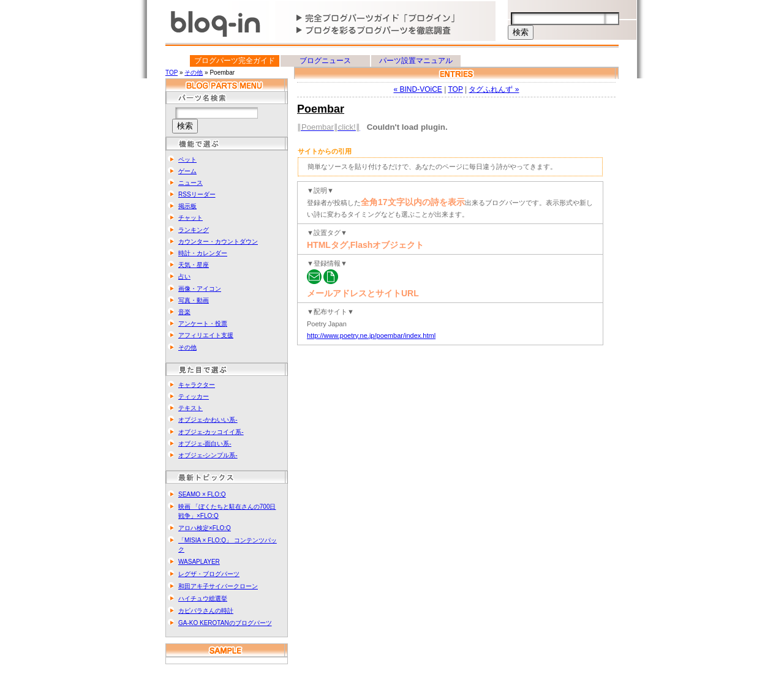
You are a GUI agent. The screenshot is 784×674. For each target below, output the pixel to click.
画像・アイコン (200, 289)
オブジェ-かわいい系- (208, 420)
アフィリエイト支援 (206, 335)
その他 (194, 73)
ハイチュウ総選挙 (203, 598)
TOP (171, 73)
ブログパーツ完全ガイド (235, 61)
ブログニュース (325, 61)
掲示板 (187, 206)
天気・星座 (194, 265)
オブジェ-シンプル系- (208, 455)
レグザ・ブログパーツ (209, 574)
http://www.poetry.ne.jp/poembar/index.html (371, 335)
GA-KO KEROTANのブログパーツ (225, 623)
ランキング (194, 230)
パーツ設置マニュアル (416, 61)
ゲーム (187, 171)
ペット (187, 159)
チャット (190, 218)
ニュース (190, 183)
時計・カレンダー (203, 253)
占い (184, 276)
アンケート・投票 (203, 324)
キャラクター (197, 385)
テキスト (190, 408)
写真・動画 (194, 300)
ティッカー (194, 396)
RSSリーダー (197, 194)
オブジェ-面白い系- (205, 444)
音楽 (184, 312)
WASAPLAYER (199, 562)
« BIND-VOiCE (418, 89)
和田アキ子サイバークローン (218, 586)
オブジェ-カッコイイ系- (211, 432)
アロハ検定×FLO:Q (205, 528)
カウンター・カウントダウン (218, 242)
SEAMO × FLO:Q (202, 494)
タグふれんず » (494, 89)
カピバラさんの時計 (206, 611)
